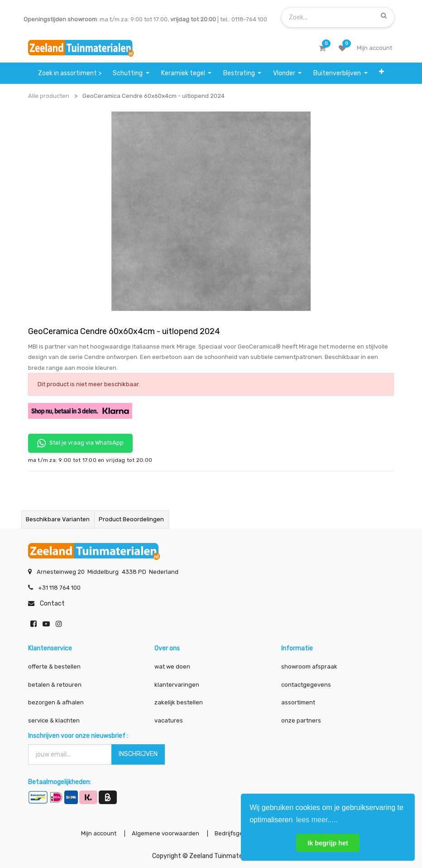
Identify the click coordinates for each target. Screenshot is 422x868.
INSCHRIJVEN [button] (138, 754)
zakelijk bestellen (179, 702)
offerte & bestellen (55, 667)
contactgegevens (306, 685)
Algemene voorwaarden (165, 833)
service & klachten (54, 720)
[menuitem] (70, 73)
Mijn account (99, 833)
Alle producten (49, 96)
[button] (381, 72)
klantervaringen (177, 685)
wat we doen (172, 667)
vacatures (169, 720)
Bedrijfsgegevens (240, 833)
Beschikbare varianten (58, 519)
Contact (52, 604)
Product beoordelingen (131, 519)
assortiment (298, 702)
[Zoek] (384, 15)
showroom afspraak (309, 667)
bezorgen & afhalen (56, 702)
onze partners (301, 720)
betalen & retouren (55, 685)
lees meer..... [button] (317, 820)
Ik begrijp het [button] (328, 843)
